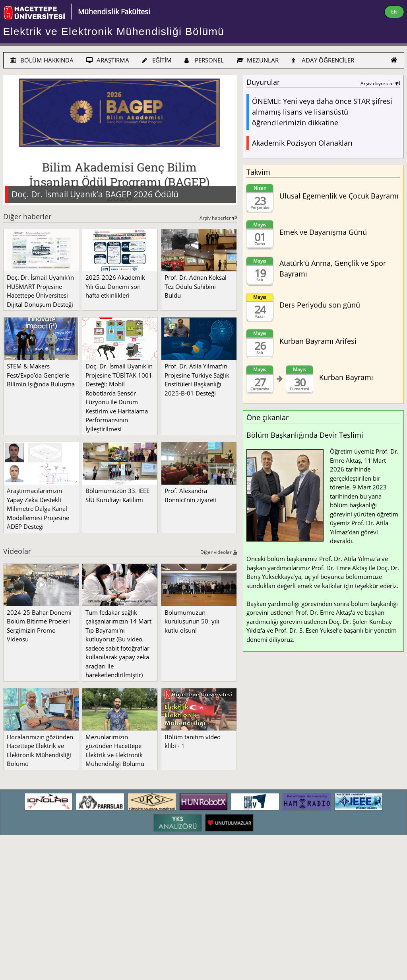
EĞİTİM (157, 60)
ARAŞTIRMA (108, 60)
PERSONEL (204, 60)
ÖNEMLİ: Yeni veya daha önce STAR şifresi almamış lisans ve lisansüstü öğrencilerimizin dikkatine (322, 112)
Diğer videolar (219, 552)
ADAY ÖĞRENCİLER (323, 60)
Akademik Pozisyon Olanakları (302, 143)
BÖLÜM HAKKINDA (42, 60)
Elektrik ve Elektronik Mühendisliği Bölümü (114, 31)
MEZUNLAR (258, 60)
